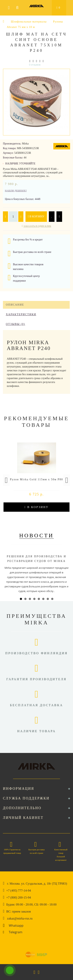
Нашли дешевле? (16, 191)
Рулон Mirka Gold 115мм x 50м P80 (36, 479)
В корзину (36, 216)
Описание (15, 305)
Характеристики (21, 314)
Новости (37, 535)
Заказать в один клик (37, 226)
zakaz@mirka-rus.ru (20, 918)
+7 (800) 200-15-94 (18, 897)
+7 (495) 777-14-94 (18, 891)
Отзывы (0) (15, 324)
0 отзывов (35, 65)
